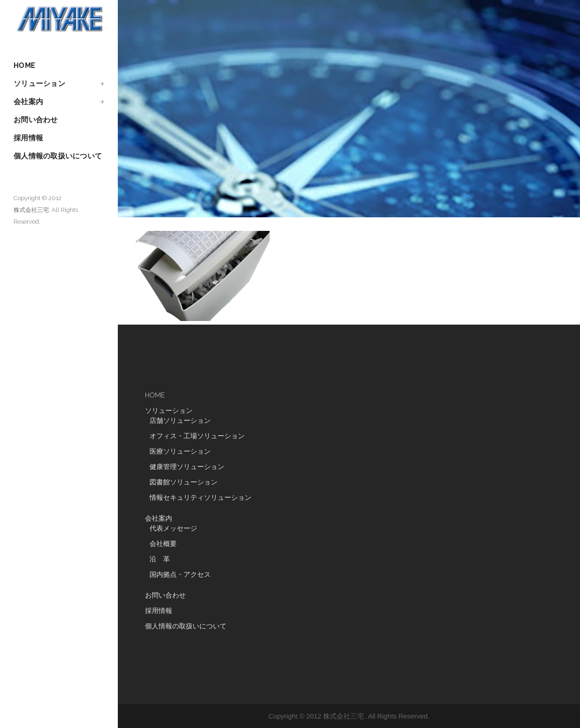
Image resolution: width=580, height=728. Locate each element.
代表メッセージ (173, 528)
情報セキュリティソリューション (201, 498)
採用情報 (159, 611)
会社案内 (159, 518)
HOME (155, 395)
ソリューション (169, 411)
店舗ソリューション (180, 421)
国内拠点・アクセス (180, 575)
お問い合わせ (165, 595)
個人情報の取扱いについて (186, 626)
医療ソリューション (180, 451)
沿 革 (163, 559)
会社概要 (163, 544)
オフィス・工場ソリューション (197, 436)
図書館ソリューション (184, 482)
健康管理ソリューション (187, 467)
